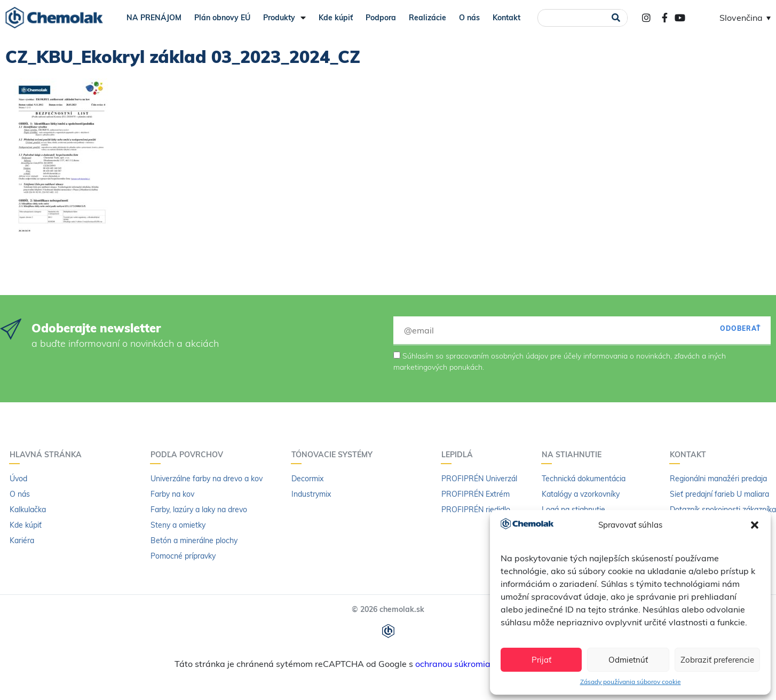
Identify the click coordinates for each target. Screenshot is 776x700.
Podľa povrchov (189, 455)
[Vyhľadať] (616, 18)
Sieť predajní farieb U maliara (719, 494)
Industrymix (311, 494)
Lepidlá (460, 455)
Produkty (284, 18)
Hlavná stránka (48, 455)
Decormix (307, 479)
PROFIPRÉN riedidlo (476, 510)
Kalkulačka (28, 510)
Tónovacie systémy (335, 455)
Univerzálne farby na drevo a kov (207, 479)
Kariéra (22, 540)
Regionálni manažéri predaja (718, 479)
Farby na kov (172, 494)
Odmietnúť (628, 660)
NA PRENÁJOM (154, 18)
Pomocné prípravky (183, 556)
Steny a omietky (178, 525)
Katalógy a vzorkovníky (581, 494)
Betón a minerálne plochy (194, 540)
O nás (469, 18)
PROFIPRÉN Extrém (476, 494)
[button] (755, 525)
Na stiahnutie (574, 455)
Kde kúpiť (336, 18)
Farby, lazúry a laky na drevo (199, 510)
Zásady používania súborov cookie (631, 682)
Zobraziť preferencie (717, 660)
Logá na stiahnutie (573, 510)
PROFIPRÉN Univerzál (479, 479)
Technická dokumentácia (584, 479)
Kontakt (506, 18)
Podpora (381, 18)
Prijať (541, 660)
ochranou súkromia (453, 664)
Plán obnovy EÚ (222, 18)
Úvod (18, 479)
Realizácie (427, 18)
